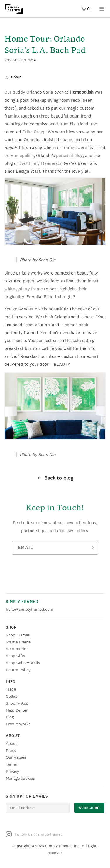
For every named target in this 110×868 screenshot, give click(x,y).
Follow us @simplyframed (34, 834)
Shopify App (17, 703)
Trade (11, 689)
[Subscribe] (92, 550)
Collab (12, 696)
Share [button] (13, 77)
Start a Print (17, 649)
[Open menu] (102, 11)
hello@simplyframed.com (29, 609)
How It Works (18, 724)
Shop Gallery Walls (23, 663)
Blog (10, 717)
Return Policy (18, 670)
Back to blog (55, 479)
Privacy (12, 771)
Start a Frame (18, 642)
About (11, 743)
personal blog (69, 155)
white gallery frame (24, 289)
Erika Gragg (34, 132)
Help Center (17, 710)
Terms (11, 764)
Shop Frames (18, 635)
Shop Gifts (16, 656)
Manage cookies (20, 778)
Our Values (16, 757)
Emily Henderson (41, 163)
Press (11, 750)
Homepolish (22, 155)
